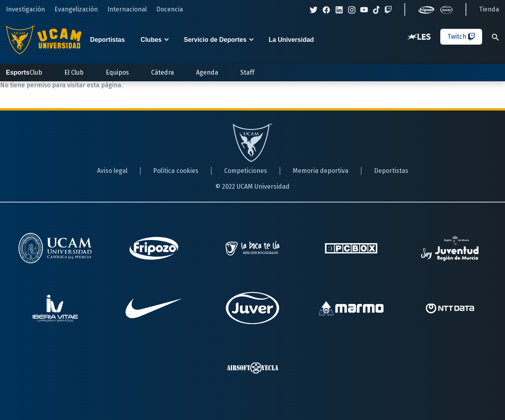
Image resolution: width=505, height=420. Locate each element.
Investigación (25, 9)
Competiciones (246, 171)
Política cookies (176, 171)
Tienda (489, 9)
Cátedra (163, 72)
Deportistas (107, 40)
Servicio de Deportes (215, 40)
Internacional (127, 9)
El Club (74, 72)
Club (24, 72)
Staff (247, 72)
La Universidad (291, 40)
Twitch (461, 37)
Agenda (207, 72)
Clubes (151, 40)
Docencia (170, 9)
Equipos (117, 72)
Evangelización (76, 9)
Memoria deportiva (321, 171)
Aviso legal (112, 171)
